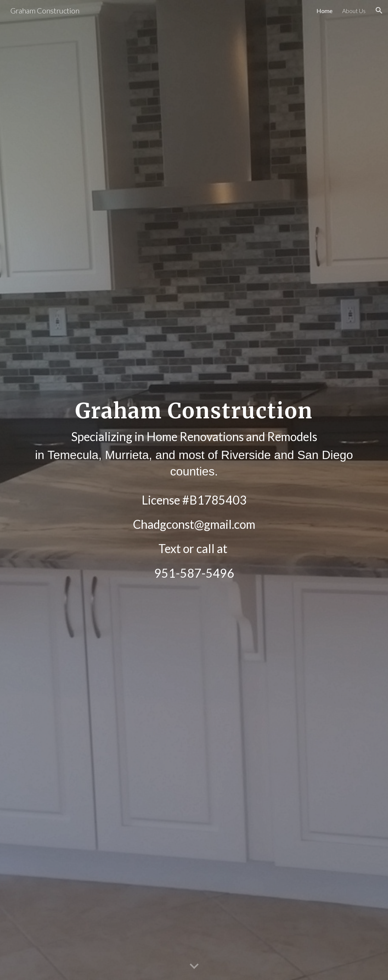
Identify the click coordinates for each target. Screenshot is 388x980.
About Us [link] (354, 11)
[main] (194, 490)
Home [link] (324, 11)
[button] (379, 10)
